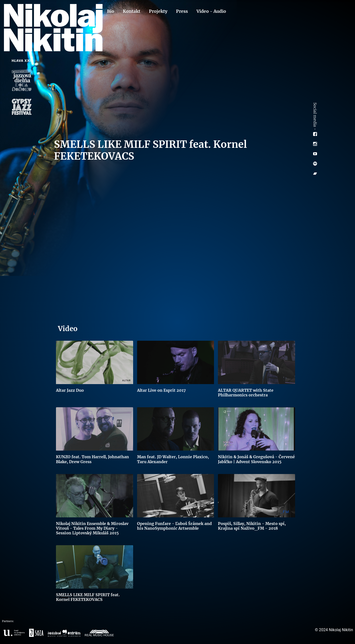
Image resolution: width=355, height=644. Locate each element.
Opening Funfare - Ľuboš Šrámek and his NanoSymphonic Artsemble (174, 526)
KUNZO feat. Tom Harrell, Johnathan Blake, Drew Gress (92, 459)
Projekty (158, 11)
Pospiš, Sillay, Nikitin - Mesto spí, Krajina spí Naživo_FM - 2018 (252, 526)
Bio (111, 11)
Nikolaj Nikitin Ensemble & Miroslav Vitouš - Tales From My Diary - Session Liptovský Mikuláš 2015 (92, 528)
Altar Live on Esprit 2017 (161, 390)
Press (182, 11)
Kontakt (132, 11)
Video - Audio (211, 11)
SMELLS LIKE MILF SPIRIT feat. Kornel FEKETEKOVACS (88, 597)
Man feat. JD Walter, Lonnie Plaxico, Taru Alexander (173, 459)
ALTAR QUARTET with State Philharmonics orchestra (246, 393)
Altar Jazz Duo (70, 390)
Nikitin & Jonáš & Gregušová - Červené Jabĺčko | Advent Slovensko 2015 (256, 459)
